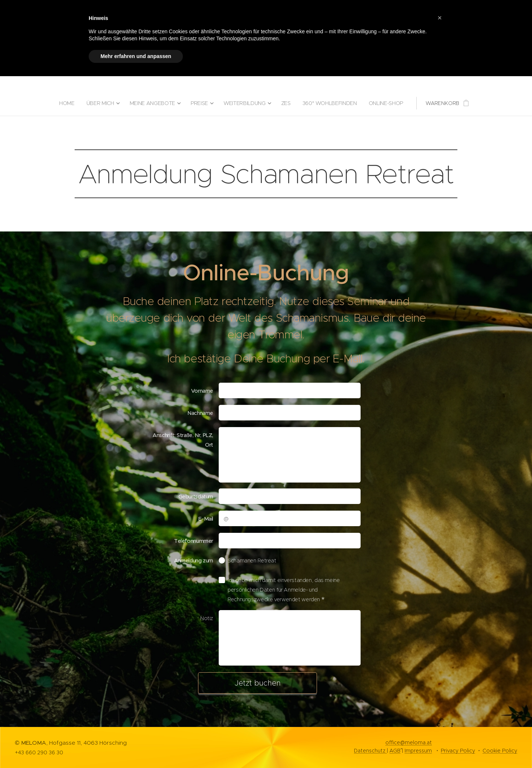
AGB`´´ (395, 751)
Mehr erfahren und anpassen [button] (136, 56)
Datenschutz (370, 751)
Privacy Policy (458, 751)
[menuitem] (68, 103)
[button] (440, 18)
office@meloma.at (409, 742)
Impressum (418, 751)
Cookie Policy (500, 751)
